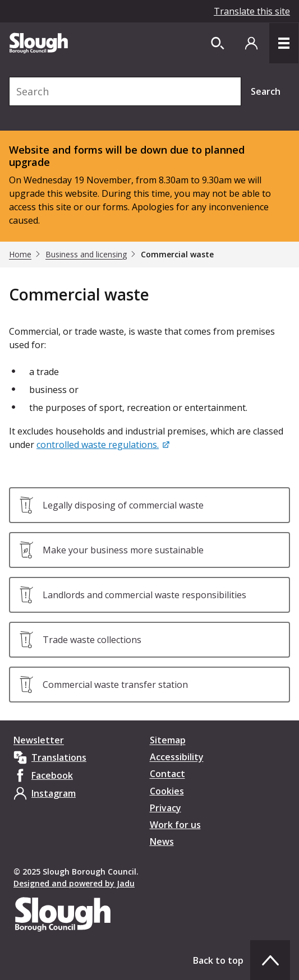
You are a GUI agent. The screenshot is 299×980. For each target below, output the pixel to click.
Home (20, 255)
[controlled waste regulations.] (104, 445)
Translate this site (252, 11)
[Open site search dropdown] (218, 43)
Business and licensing (86, 255)
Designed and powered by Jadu (74, 883)
